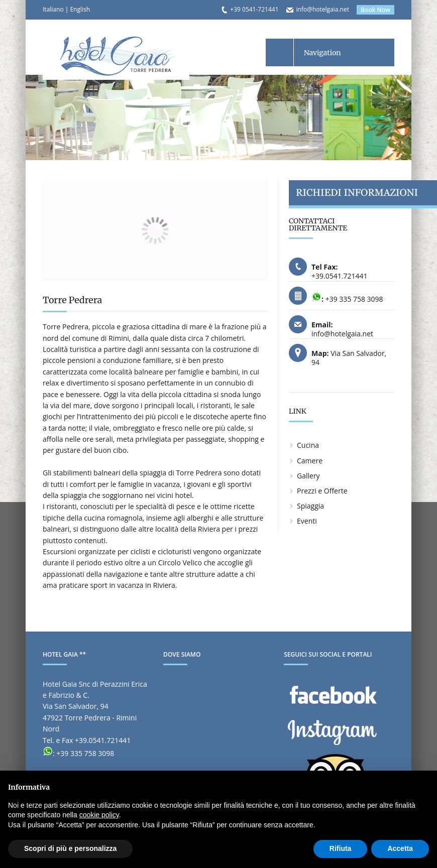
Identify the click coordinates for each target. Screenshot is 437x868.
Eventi (307, 521)
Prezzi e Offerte (322, 491)
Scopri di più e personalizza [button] (70, 848)
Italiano (53, 9)
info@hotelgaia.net (323, 9)
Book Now (375, 10)
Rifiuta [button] (341, 848)
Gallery (308, 476)
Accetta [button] (400, 848)
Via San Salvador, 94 (349, 358)
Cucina (308, 445)
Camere (310, 461)
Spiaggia (310, 506)
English (80, 9)
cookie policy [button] (99, 815)
